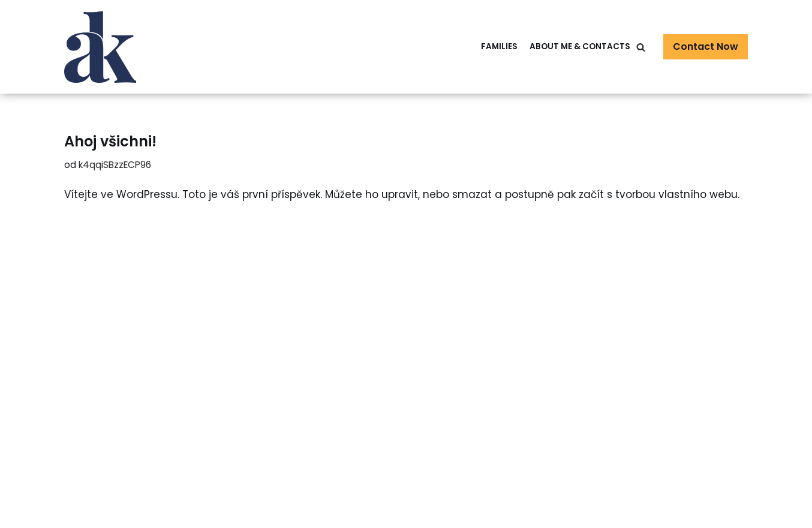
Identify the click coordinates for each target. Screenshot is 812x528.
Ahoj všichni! (110, 141)
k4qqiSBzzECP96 (115, 165)
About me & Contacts (580, 46)
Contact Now (706, 46)
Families (499, 46)
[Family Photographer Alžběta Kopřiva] (100, 47)
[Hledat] (641, 47)
